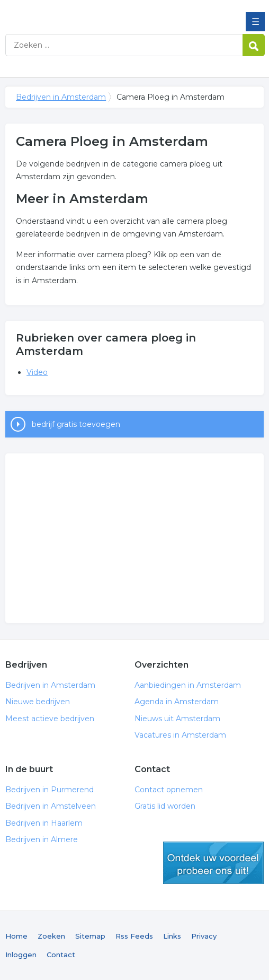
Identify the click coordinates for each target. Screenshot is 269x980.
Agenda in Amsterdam (177, 702)
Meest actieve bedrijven (50, 719)
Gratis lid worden (165, 806)
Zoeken (51, 936)
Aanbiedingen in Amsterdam (188, 685)
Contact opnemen (169, 790)
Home (16, 936)
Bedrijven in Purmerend (50, 790)
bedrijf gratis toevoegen (76, 424)
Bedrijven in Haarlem (44, 823)
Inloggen (21, 955)
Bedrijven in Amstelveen (51, 806)
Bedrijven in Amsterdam (82, 12)
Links (172, 936)
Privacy (204, 936)
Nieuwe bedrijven (38, 702)
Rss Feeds (134, 936)
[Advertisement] (134, 538)
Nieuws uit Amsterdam (177, 719)
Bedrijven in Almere (42, 839)
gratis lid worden (213, 863)
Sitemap (90, 936)
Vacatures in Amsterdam (180, 735)
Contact (61, 955)
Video (37, 372)
